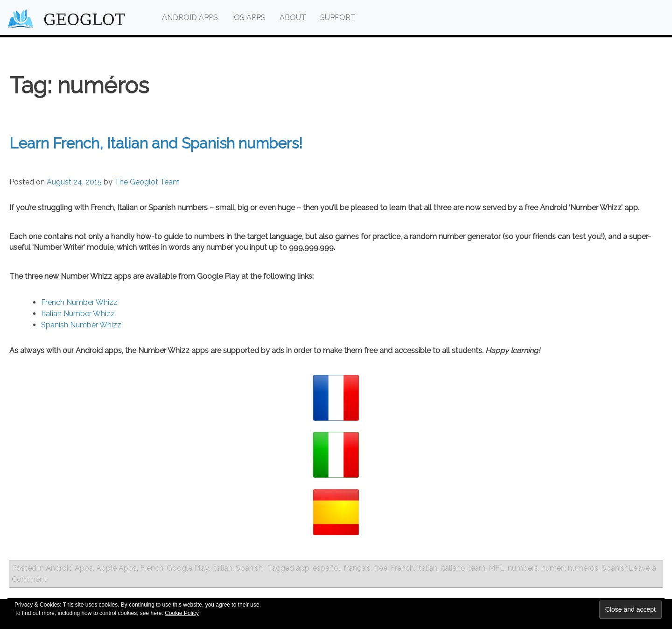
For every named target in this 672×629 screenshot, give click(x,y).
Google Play (188, 568)
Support (338, 18)
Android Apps (190, 18)
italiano (453, 568)
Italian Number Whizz (78, 314)
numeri (553, 568)
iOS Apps (249, 18)
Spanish (249, 568)
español (326, 568)
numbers (523, 568)
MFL (497, 568)
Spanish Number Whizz (81, 325)
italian (427, 568)
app (303, 568)
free (381, 568)
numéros (583, 568)
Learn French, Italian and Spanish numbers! (156, 143)
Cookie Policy (182, 613)
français (357, 568)
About (293, 18)
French (152, 568)
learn (477, 568)
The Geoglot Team (147, 182)
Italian (222, 568)
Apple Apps (116, 568)
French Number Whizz (79, 302)
